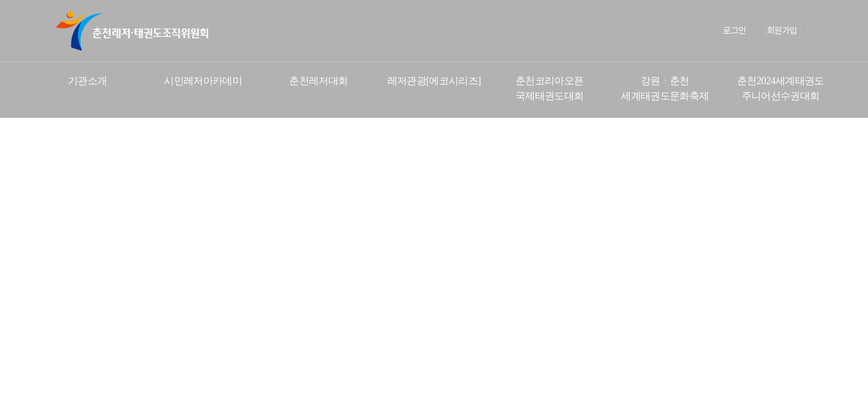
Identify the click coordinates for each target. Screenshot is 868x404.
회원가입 (782, 31)
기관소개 (87, 81)
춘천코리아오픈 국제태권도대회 (549, 88)
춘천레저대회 (318, 81)
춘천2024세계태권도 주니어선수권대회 (781, 88)
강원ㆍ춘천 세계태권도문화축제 (665, 88)
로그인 (735, 31)
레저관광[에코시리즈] (434, 81)
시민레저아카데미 (203, 81)
